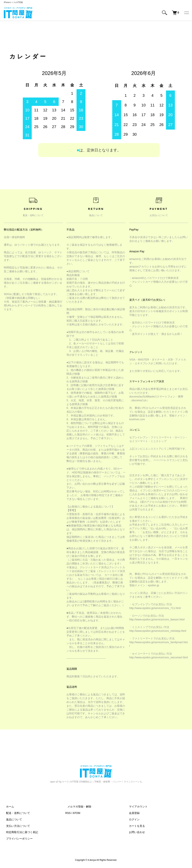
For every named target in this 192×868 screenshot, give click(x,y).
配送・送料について (16, 813)
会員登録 (132, 813)
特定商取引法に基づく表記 (20, 833)
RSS (68, 813)
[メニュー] (186, 13)
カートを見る (135, 826)
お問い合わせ (135, 833)
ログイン (132, 820)
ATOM (76, 813)
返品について (12, 820)
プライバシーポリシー (17, 839)
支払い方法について (16, 826)
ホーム (8, 807)
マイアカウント (136, 807)
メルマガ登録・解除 (77, 807)
